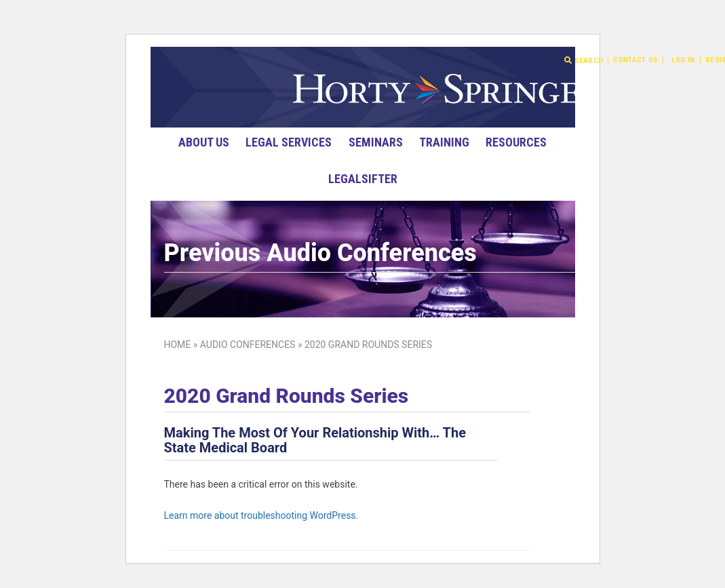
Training (444, 142)
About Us (204, 142)
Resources (516, 142)
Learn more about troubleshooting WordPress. (261, 515)
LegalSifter (363, 179)
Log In (683, 60)
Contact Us (635, 60)
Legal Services (289, 142)
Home (178, 345)
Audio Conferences (248, 345)
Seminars (376, 142)
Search (584, 60)
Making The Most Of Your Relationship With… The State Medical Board (315, 440)
